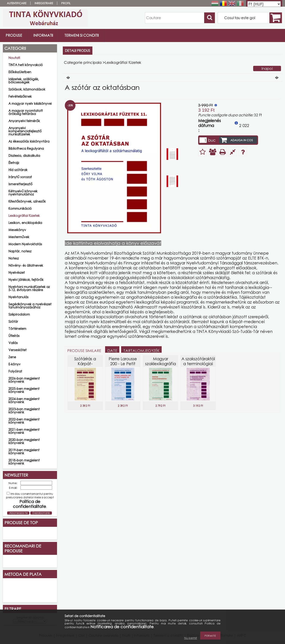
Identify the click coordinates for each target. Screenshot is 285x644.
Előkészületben (20, 72)
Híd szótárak (18, 170)
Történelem (17, 329)
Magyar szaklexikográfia (161, 361)
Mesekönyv (17, 230)
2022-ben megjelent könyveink (24, 421)
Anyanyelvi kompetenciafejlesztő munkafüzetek (25, 131)
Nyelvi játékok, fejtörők (26, 280)
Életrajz (14, 163)
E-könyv (14, 364)
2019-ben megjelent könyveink (24, 452)
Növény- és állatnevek (26, 265)
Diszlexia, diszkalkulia (24, 156)
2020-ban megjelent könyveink (24, 441)
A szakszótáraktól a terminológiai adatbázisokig (198, 364)
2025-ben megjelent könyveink (24, 390)
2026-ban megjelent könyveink (24, 380)
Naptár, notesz (20, 251)
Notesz (14, 258)
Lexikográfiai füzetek (24, 216)
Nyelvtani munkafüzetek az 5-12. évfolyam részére (29, 288)
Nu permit (191, 638)
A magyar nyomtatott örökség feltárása (26, 112)
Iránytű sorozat (20, 177)
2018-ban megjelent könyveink (24, 462)
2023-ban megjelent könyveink (24, 411)
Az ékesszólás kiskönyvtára (29, 141)
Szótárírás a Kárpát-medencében (85, 364)
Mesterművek (19, 237)
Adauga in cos (242, 140)
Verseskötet (17, 350)
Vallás (13, 343)
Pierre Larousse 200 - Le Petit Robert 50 (123, 364)
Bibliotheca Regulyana (26, 148)
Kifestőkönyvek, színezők (27, 201)
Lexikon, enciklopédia (25, 223)
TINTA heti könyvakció (26, 65)
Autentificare (17, 3)
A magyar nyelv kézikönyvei (30, 104)
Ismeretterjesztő (20, 184)
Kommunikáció (20, 208)
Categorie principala (83, 62)
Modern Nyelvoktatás (25, 244)
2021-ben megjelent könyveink (24, 431)
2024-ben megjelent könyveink (24, 400)
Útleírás (14, 336)
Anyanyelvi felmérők (24, 121)
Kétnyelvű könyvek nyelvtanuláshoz (23, 193)
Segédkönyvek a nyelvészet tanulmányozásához (30, 306)
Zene (12, 357)
